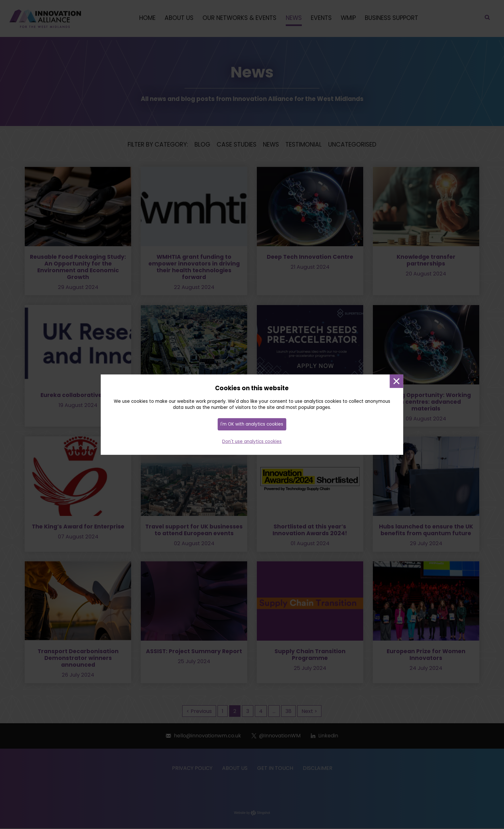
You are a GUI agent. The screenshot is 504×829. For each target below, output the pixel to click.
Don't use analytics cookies (252, 442)
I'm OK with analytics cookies (252, 424)
